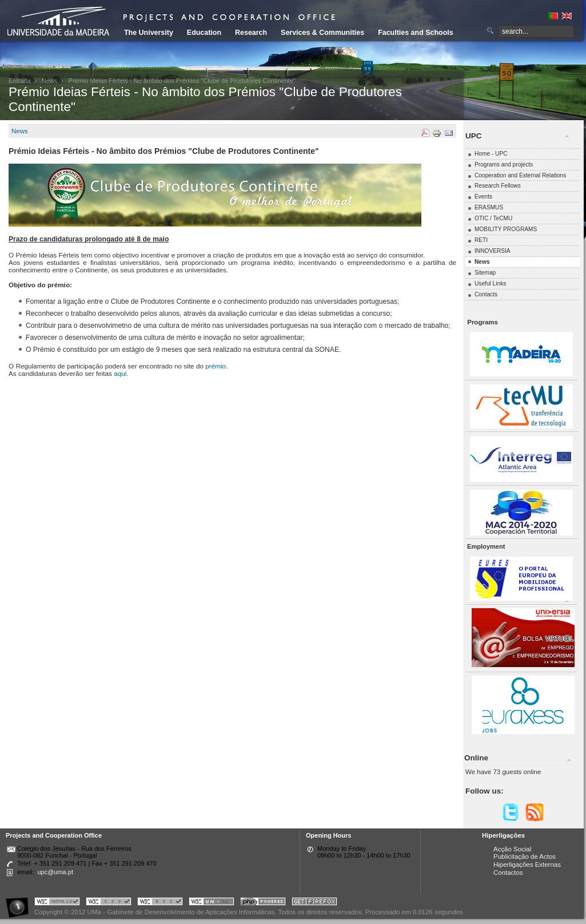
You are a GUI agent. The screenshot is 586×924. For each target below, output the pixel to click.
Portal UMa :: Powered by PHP (263, 903)
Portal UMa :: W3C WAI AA (212, 903)
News (50, 81)
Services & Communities (322, 33)
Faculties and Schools (415, 33)
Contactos (508, 873)
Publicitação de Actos (525, 856)
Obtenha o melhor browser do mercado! (314, 903)
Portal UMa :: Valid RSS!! (160, 903)
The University (149, 33)
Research (251, 33)
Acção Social (512, 849)
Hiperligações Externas (527, 864)
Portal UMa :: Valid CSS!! (109, 903)
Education (204, 33)
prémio (216, 366)
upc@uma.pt (55, 872)
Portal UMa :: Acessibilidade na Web (20, 903)
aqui (120, 373)
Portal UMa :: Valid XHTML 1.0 (57, 903)
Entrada (20, 81)
